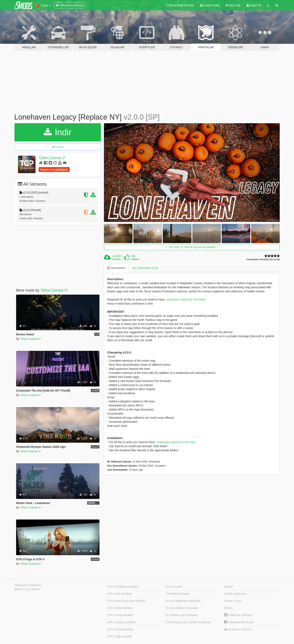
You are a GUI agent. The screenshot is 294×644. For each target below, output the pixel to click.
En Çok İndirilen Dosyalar (182, 608)
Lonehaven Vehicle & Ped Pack (185, 299)
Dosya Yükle (210, 5)
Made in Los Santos (27, 589)
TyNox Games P (52, 158)
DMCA (228, 608)
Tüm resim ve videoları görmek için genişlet (192, 247)
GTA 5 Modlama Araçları (122, 587)
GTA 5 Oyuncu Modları (121, 622)
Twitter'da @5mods (238, 615)
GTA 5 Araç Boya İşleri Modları (126, 601)
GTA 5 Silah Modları (120, 608)
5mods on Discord (238, 629)
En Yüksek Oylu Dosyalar (182, 615)
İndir (58, 132)
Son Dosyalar (174, 587)
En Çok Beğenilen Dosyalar (183, 601)
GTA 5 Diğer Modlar (120, 636)
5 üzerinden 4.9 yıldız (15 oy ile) (263, 259)
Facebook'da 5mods (239, 622)
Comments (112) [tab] (145, 268)
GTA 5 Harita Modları (120, 629)
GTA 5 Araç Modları (119, 594)
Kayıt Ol (254, 5)
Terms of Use (233, 601)
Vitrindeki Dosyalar (177, 594)
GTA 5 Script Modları (120, 615)
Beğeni (135, 259)
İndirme (117, 259)
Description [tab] (116, 268)
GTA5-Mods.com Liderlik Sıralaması (188, 622)
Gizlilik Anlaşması (235, 594)
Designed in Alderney (28, 585)
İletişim (229, 587)
